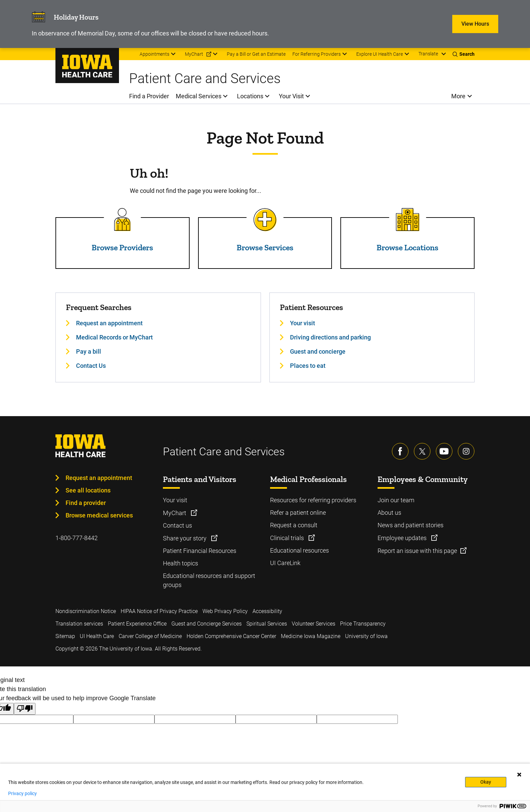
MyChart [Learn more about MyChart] (175, 513)
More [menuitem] (458, 96)
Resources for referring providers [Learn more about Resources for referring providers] (313, 500)
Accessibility (267, 611)
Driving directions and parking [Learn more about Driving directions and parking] (330, 337)
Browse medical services (99, 515)
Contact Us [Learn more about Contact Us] (91, 366)
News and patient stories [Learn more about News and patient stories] (411, 525)
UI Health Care (97, 636)
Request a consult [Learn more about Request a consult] (294, 525)
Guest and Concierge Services (207, 624)
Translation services (79, 624)
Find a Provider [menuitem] (149, 96)
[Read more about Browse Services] (265, 220)
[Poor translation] (25, 709)
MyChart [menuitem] (194, 54)
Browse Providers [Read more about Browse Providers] (122, 247)
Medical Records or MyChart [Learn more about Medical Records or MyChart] (114, 337)
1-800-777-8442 (77, 538)
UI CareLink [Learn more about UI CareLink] (285, 563)
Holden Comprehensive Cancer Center (231, 636)
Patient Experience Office (137, 624)
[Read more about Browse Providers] (122, 220)
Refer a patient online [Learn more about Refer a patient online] (298, 513)
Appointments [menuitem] (154, 54)
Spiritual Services (267, 624)
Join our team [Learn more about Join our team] (396, 500)
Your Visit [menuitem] (291, 96)
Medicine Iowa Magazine (311, 636)
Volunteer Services (314, 624)
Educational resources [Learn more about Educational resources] (299, 550)
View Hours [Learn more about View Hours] (475, 24)
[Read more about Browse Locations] (408, 220)
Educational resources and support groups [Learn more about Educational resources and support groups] (209, 580)
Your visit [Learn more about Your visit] (303, 323)
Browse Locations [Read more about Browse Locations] (407, 247)
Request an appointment (99, 478)
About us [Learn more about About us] (389, 513)
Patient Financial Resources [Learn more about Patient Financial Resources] (200, 551)
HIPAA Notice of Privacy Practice (159, 611)
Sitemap (65, 636)
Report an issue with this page (417, 551)
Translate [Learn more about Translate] (428, 54)
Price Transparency (363, 624)
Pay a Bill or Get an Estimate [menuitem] (256, 54)
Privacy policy (22, 793)
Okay (486, 782)
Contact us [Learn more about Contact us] (177, 525)
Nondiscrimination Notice (86, 611)
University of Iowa (366, 636)
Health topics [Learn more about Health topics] (180, 563)
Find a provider (86, 503)
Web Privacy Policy (225, 611)
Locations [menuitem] (250, 96)
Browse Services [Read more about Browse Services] (265, 247)
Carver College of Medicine (150, 636)
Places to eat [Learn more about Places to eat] (308, 366)
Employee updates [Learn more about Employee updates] (403, 538)
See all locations (88, 490)
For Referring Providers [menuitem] (317, 54)
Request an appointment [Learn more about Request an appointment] (109, 323)
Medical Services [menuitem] (199, 96)
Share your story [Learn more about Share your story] (185, 538)
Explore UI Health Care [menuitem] (380, 54)
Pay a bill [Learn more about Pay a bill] (89, 351)
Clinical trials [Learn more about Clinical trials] (288, 538)
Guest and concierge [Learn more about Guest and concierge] (318, 351)
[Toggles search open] (464, 54)
